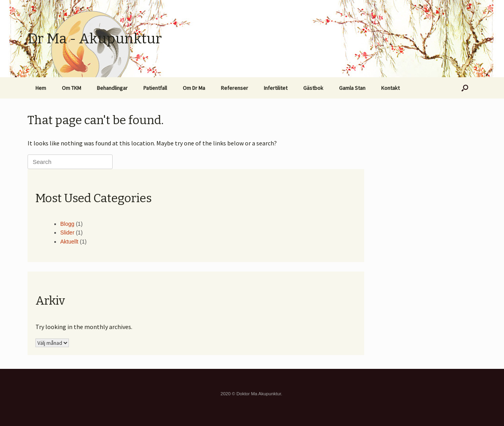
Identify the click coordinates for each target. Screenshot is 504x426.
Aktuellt (69, 242)
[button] (465, 88)
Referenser (234, 88)
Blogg (67, 224)
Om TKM (71, 88)
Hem (41, 88)
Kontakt (390, 88)
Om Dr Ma (194, 88)
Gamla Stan (352, 88)
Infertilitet (276, 88)
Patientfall (155, 88)
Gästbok (313, 88)
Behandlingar (112, 88)
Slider (67, 233)
